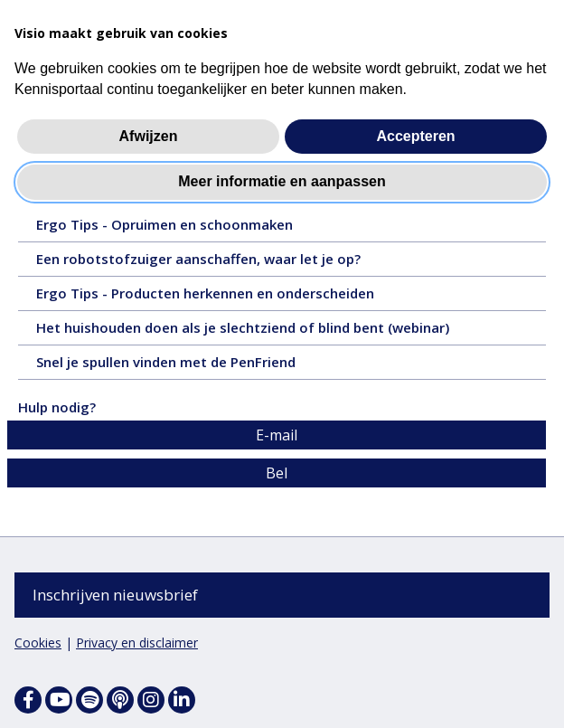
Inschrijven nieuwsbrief (115, 595)
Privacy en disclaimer (137, 643)
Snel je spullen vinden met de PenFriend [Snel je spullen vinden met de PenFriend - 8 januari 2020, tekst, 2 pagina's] (193, 366)
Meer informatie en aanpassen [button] (282, 181)
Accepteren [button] (415, 136)
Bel (277, 474)
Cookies (38, 643)
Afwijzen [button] (149, 136)
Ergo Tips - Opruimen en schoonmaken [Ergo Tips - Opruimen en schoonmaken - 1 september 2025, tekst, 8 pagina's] (200, 229)
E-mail (277, 436)
